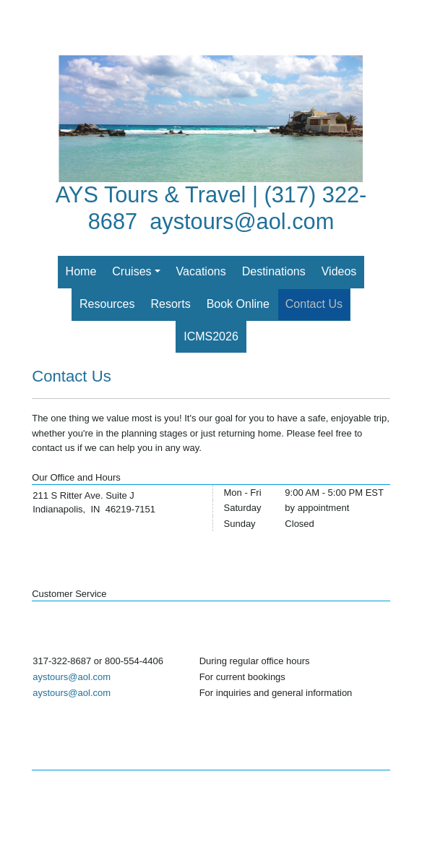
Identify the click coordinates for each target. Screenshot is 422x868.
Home (81, 271)
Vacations (201, 271)
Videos (339, 271)
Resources (107, 304)
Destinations (274, 271)
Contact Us (314, 304)
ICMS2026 (211, 336)
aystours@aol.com (242, 222)
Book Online (238, 304)
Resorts (171, 304)
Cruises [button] (132, 271)
